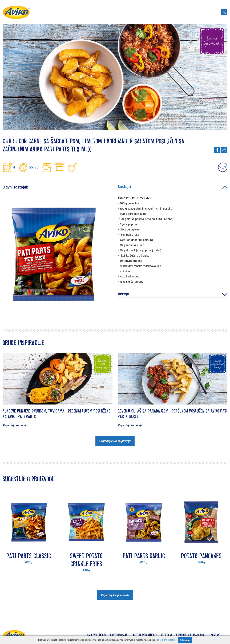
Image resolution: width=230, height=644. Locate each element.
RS (207, 12)
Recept (173, 295)
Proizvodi (157, 12)
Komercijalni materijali (191, 635)
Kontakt (216, 635)
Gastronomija (119, 635)
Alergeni (166, 635)
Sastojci (173, 187)
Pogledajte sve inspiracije (115, 441)
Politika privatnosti (144, 635)
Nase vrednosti (96, 635)
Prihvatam (185, 640)
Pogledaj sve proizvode (115, 595)
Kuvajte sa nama (184, 12)
